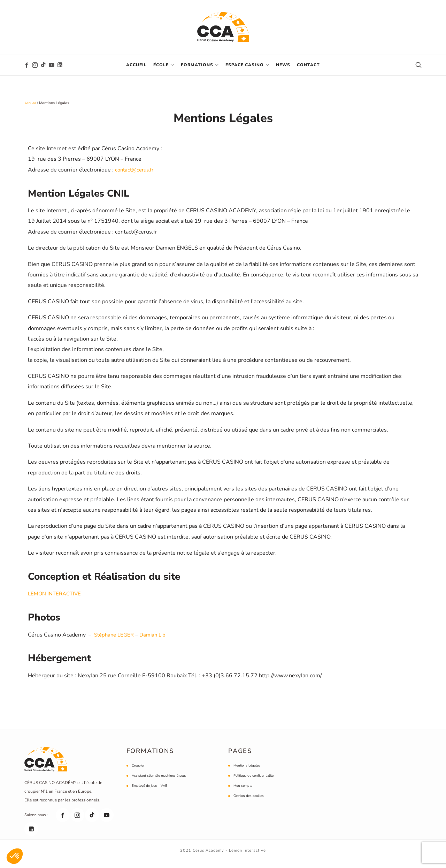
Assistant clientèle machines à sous (162, 781)
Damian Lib (157, 640)
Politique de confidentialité (256, 781)
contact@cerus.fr (136, 175)
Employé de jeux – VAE (152, 791)
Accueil (31, 103)
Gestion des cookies (251, 802)
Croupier (139, 771)
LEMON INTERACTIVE (56, 600)
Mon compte (244, 791)
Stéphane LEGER (116, 640)
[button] (15, 856)
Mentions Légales (248, 771)
